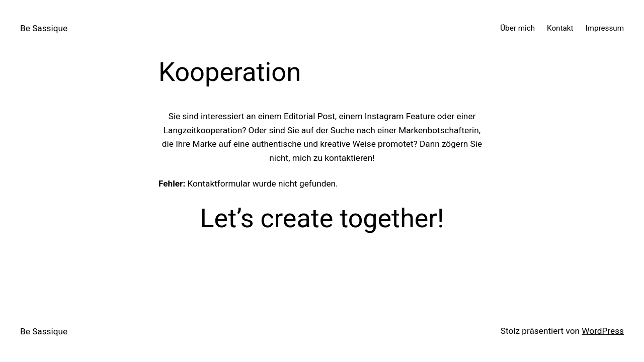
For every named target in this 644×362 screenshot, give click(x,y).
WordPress (603, 331)
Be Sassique (44, 28)
